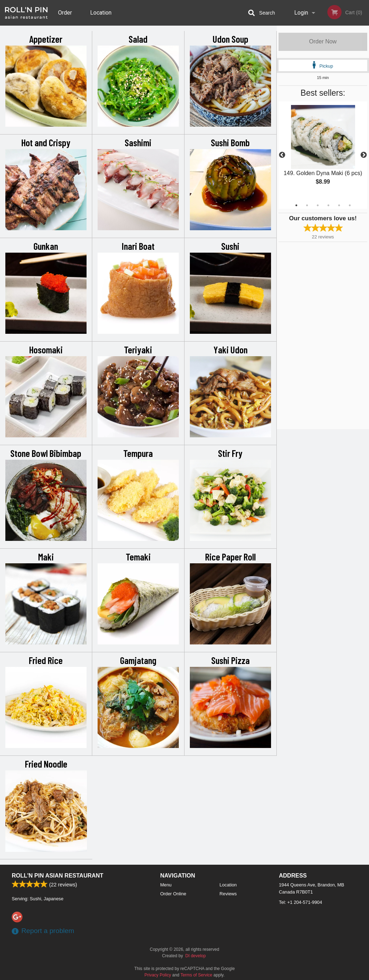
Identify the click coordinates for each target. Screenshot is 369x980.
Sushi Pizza (230, 660)
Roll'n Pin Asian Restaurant (58, 876)
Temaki (138, 557)
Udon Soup (230, 39)
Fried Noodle (46, 764)
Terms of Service (196, 975)
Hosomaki (46, 349)
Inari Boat (138, 246)
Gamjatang (138, 660)
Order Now (323, 41)
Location (101, 13)
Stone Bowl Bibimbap (46, 453)
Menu (166, 885)
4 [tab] (328, 205)
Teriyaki (138, 349)
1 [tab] (296, 205)
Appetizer (46, 39)
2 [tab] (307, 205)
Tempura (138, 453)
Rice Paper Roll (230, 557)
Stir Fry (230, 453)
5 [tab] (339, 205)
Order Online (66, 17)
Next (364, 155)
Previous (282, 155)
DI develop (195, 956)
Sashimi (138, 142)
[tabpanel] (323, 151)
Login (301, 13)
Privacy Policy (158, 975)
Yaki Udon (230, 349)
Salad (138, 39)
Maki (46, 557)
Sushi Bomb (230, 142)
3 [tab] (318, 205)
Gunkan (46, 246)
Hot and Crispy (46, 142)
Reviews (228, 894)
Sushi (230, 246)
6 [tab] (350, 205)
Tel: (300, 902)
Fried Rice (46, 660)
